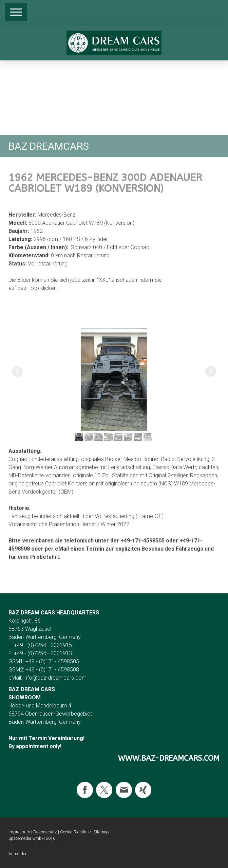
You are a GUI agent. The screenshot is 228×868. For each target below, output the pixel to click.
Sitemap (101, 832)
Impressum (19, 832)
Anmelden (18, 854)
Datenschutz (45, 832)
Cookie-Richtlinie (75, 832)
